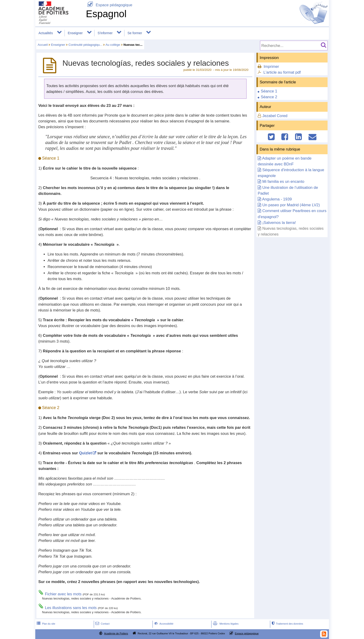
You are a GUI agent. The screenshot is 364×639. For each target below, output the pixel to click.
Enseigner (75, 33)
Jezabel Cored (275, 116)
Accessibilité (163, 624)
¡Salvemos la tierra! (279, 223)
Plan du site (45, 624)
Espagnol (106, 14)
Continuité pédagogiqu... (85, 45)
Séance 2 (269, 97)
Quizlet (85, 453)
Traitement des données (287, 624)
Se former (135, 33)
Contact (102, 624)
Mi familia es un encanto (283, 182)
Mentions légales (225, 624)
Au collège (113, 45)
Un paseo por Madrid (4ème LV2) (291, 205)
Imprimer (271, 67)
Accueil (43, 45)
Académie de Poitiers (116, 633)
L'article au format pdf (282, 72)
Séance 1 (269, 91)
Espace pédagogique (109, 5)
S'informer (105, 33)
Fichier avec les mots (63, 594)
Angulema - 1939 (277, 199)
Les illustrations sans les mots (71, 608)
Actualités (46, 33)
